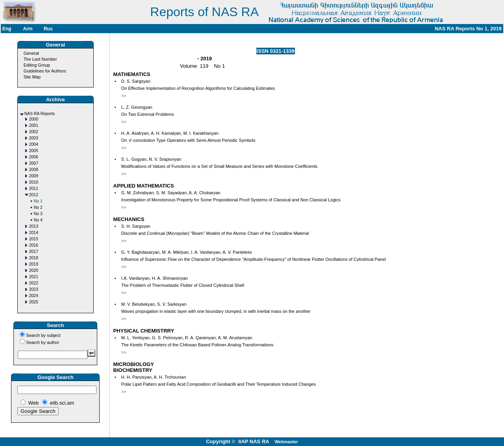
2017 (34, 252)
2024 (34, 296)
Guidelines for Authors (45, 71)
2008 (34, 170)
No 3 (38, 214)
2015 (34, 239)
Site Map (32, 77)
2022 (34, 283)
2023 (34, 289)
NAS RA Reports (40, 114)
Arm (28, 29)
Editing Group (37, 65)
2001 (34, 125)
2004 (34, 144)
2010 (34, 182)
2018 (34, 258)
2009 (34, 176)
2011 (34, 189)
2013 (34, 226)
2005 (34, 151)
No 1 (38, 201)
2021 (34, 277)
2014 (34, 233)
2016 (34, 245)
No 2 (38, 207)
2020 (34, 270)
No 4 (38, 220)
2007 (34, 163)
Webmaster (286, 442)
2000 (34, 119)
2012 (34, 195)
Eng (7, 29)
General (31, 53)
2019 (34, 264)
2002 (34, 132)
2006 (34, 157)
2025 (34, 302)
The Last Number (40, 59)
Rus (48, 29)
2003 (34, 138)
